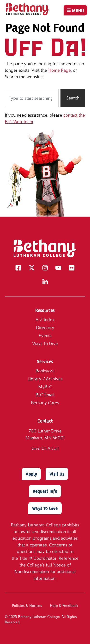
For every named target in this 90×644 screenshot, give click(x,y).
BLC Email (45, 395)
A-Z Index (45, 320)
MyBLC (45, 387)
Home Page (60, 70)
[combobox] (32, 98)
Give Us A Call (45, 448)
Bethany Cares (45, 403)
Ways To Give (45, 344)
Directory (45, 328)
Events (45, 336)
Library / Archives (45, 379)
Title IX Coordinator (38, 558)
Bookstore (45, 371)
